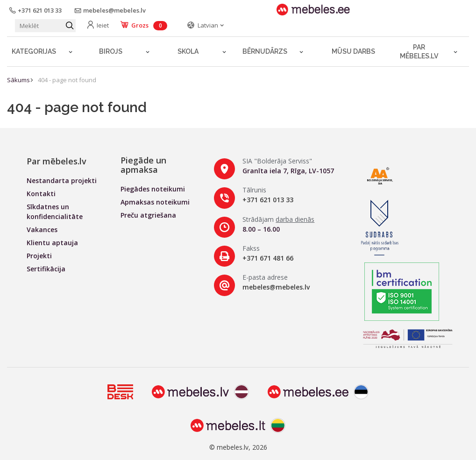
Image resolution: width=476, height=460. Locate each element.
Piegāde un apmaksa (143, 165)
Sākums (18, 80)
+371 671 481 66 (268, 258)
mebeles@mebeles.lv (276, 287)
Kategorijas (34, 51)
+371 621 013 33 (268, 200)
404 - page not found (67, 80)
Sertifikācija (46, 269)
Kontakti (41, 194)
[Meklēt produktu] (45, 26)
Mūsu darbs (353, 51)
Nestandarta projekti (62, 180)
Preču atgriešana (148, 215)
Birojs (111, 51)
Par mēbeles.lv (419, 52)
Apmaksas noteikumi (155, 202)
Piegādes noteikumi (153, 189)
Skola (188, 51)
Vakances (42, 230)
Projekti (39, 256)
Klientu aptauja (52, 243)
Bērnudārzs (265, 51)
